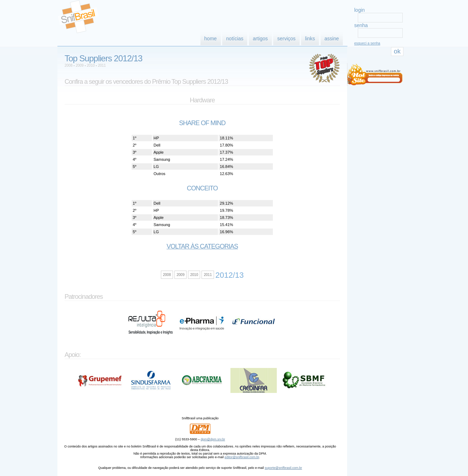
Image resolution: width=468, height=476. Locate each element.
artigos (260, 39)
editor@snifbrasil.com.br (242, 457)
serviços (286, 39)
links (310, 39)
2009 (80, 65)
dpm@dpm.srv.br (213, 439)
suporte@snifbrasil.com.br (283, 468)
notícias (235, 39)
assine (332, 39)
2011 (102, 65)
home (211, 39)
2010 (91, 65)
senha (361, 25)
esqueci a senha (367, 43)
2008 (68, 65)
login (360, 10)
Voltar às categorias (202, 246)
